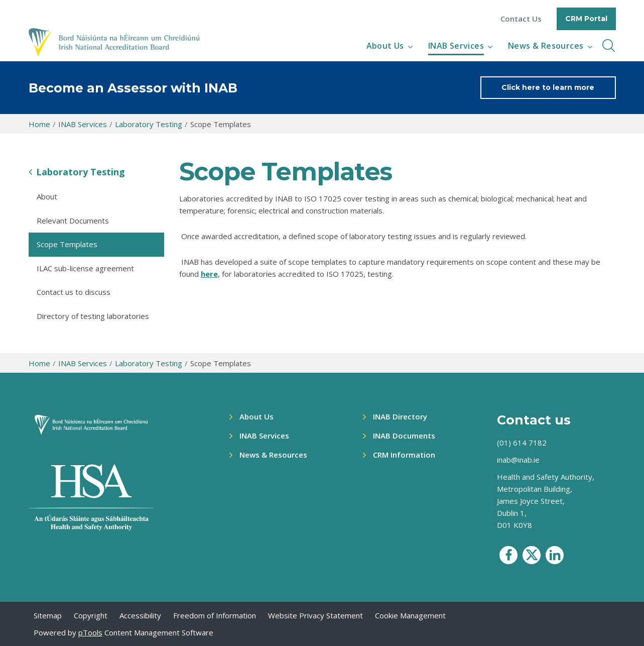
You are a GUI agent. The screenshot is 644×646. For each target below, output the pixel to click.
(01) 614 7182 (522, 443)
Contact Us (521, 19)
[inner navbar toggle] (609, 46)
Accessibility (140, 615)
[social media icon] (508, 555)
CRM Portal (586, 19)
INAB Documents (404, 436)
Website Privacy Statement (315, 615)
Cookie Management (410, 615)
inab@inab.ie (518, 460)
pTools (90, 632)
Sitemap (48, 615)
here (209, 274)
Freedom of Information (215, 615)
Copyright (91, 615)
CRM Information (404, 455)
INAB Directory (400, 416)
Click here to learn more (548, 87)
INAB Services (456, 46)
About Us (385, 46)
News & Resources (546, 46)
